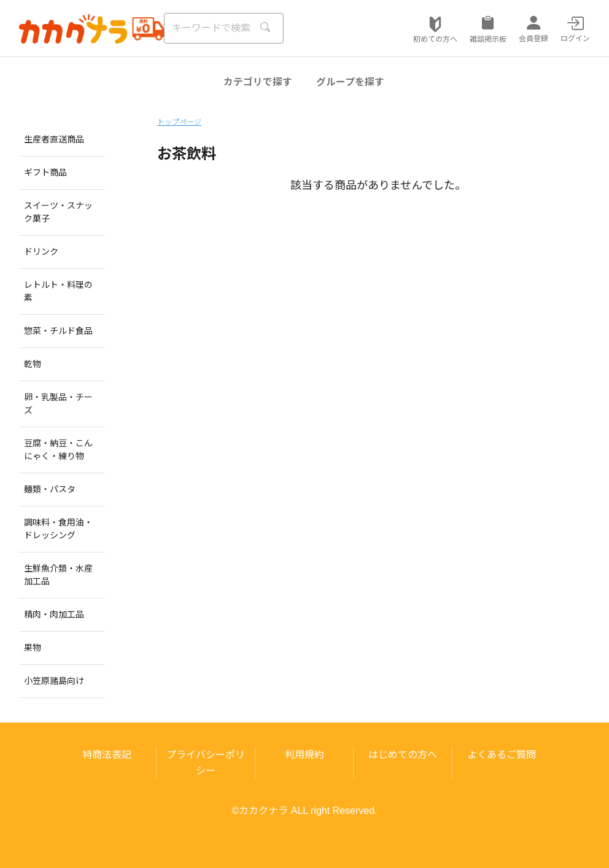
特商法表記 (107, 755)
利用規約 (304, 755)
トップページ (179, 122)
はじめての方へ (403, 755)
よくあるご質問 (502, 755)
